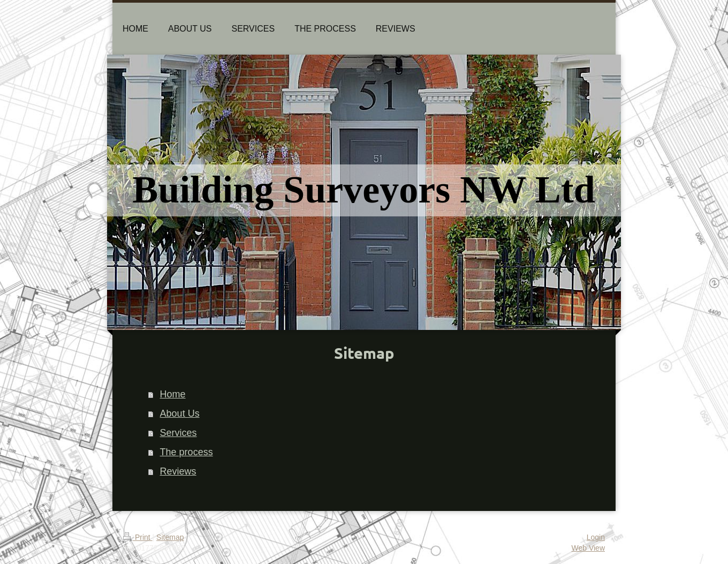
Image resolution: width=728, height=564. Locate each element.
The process (187, 452)
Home (173, 394)
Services (179, 433)
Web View (588, 548)
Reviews (178, 471)
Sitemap (170, 537)
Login (596, 537)
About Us (180, 413)
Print (138, 537)
